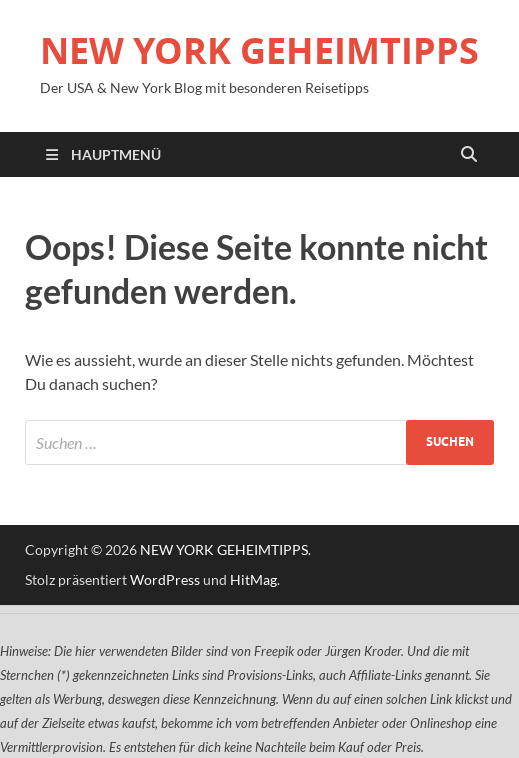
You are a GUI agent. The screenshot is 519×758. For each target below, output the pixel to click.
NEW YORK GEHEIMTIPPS (259, 50)
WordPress (165, 579)
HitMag (253, 579)
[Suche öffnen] (469, 155)
